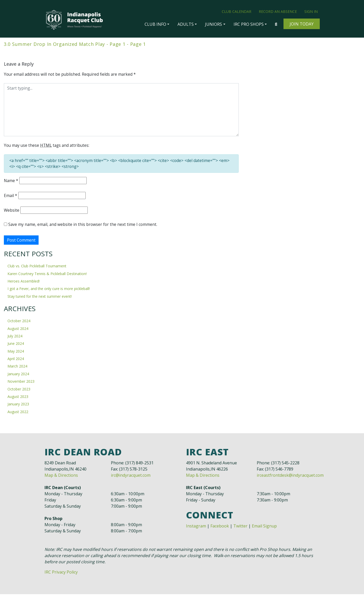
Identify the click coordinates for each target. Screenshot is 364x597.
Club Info (155, 24)
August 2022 (18, 414)
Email (11, 197)
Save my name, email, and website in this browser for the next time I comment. (84, 227)
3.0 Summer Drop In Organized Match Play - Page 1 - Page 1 (75, 44)
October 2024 (19, 324)
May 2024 (16, 354)
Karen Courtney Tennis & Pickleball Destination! (47, 276)
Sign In (311, 11)
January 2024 (18, 376)
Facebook (220, 529)
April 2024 (16, 361)
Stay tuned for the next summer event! (40, 299)
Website (12, 212)
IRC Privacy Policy (61, 575)
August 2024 (18, 331)
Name (11, 182)
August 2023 (18, 399)
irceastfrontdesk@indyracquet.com (290, 478)
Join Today (302, 24)
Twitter (240, 529)
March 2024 (17, 369)
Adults (186, 24)
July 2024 (15, 339)
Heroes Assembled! (24, 284)
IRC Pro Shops (249, 24)
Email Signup (264, 529)
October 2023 (19, 392)
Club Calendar (237, 11)
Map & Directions (61, 478)
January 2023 (18, 407)
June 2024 (16, 346)
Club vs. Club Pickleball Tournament (37, 269)
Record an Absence (278, 11)
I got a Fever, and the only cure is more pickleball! (49, 291)
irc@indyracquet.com (131, 478)
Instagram (196, 529)
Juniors (214, 24)
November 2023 (21, 384)
